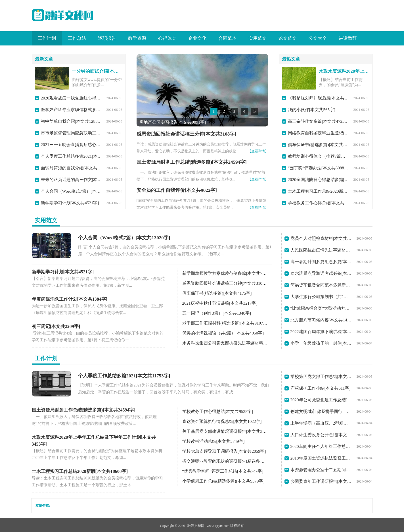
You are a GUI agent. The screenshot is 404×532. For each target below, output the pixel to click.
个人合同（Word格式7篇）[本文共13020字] (72, 191)
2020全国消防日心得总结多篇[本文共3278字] (319, 180)
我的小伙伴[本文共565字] (312, 110)
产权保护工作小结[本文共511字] (321, 388)
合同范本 (227, 38)
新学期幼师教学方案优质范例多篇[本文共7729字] (228, 273)
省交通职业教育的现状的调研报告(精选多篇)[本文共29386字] (239, 461)
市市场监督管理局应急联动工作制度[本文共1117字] (72, 133)
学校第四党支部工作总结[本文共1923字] (321, 377)
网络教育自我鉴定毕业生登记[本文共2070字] (319, 133)
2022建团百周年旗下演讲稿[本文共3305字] (321, 332)
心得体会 (167, 38)
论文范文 (288, 38)
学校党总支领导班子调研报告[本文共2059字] (224, 451)
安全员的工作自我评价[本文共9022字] (177, 190)
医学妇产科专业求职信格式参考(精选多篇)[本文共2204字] (72, 110)
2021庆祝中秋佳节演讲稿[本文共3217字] (220, 303)
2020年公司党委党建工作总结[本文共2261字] (321, 400)
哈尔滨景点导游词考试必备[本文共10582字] (321, 273)
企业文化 (197, 38)
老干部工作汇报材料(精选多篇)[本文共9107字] (226, 323)
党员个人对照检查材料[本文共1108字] (321, 238)
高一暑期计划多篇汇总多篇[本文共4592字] (321, 262)
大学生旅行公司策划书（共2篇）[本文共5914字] (321, 297)
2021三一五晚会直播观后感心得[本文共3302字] (72, 145)
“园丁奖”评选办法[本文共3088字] (319, 168)
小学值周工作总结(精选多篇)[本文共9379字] (223, 481)
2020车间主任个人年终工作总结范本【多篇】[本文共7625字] (321, 446)
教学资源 (137, 38)
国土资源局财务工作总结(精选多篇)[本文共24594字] (192, 162)
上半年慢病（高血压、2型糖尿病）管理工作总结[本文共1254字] (321, 423)
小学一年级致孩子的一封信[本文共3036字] (321, 343)
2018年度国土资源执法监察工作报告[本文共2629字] (321, 458)
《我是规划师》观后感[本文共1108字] (319, 98)
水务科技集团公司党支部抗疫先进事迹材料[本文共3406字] (237, 343)
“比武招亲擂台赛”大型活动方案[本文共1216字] (321, 308)
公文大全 (318, 38)
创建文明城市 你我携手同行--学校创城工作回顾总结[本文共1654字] (321, 412)
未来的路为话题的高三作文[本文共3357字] (72, 180)
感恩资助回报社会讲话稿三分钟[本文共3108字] (186, 134)
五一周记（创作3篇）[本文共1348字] (217, 313)
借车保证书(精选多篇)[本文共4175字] (319, 145)
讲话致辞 (348, 38)
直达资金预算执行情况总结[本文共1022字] (222, 421)
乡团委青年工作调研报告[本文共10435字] (321, 481)
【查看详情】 (258, 151)
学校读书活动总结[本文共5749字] (213, 441)
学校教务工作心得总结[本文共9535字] (319, 203)
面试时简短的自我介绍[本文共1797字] (72, 168)
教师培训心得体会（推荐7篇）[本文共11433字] (319, 156)
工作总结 (77, 38)
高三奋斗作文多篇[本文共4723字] (319, 121)
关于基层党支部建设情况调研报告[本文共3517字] (228, 431)
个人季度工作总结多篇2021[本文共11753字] (72, 156)
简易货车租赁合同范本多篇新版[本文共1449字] (321, 285)
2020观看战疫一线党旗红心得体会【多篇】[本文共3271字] (72, 98)
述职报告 (107, 38)
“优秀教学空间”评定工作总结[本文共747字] (223, 471)
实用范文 (258, 38)
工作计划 (47, 38)
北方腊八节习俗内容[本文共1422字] (321, 320)
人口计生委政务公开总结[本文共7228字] (321, 435)
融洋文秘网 (196, 526)
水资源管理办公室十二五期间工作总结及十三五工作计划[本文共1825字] (321, 470)
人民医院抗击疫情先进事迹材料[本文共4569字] (321, 250)
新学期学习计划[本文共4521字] (70, 203)
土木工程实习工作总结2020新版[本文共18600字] (319, 191)
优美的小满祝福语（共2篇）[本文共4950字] (223, 333)
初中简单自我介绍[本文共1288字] (72, 121)
